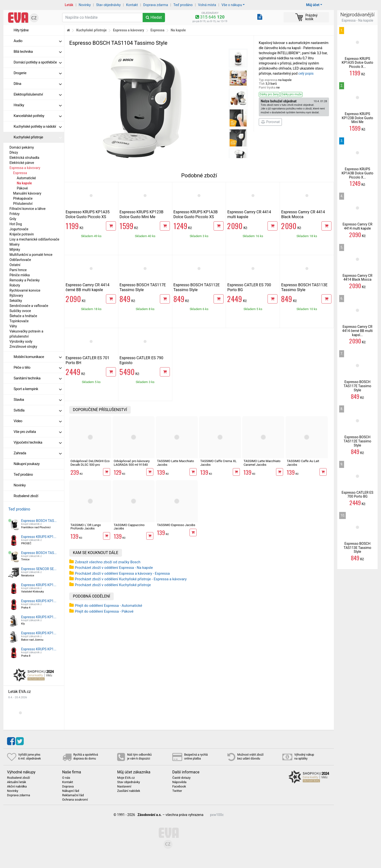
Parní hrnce (18, 270)
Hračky (38, 105)
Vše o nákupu (232, 5)
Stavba (38, 400)
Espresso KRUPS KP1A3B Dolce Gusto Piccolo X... (357, 173)
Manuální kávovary (27, 193)
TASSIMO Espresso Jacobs (176, 525)
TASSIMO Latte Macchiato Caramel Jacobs (262, 463)
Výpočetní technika (38, 442)
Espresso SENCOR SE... (39, 569)
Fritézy (14, 214)
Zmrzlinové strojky (23, 347)
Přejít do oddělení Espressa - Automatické (108, 606)
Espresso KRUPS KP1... (39, 537)
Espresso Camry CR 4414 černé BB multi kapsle (87, 287)
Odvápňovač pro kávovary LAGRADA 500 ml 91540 (132, 463)
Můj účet (313, 5)
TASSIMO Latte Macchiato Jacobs (175, 463)
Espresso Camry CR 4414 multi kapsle (358, 226)
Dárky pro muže (291, 94)
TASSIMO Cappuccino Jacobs (129, 527)
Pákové (22, 188)
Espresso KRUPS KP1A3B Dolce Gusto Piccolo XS (196, 214)
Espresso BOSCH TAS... (39, 521)
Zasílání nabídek (129, 791)
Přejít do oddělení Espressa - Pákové (104, 611)
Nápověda (179, 782)
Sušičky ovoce (20, 311)
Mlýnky (15, 250)
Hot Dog (16, 224)
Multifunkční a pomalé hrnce (31, 255)
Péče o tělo (38, 367)
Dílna (38, 84)
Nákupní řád (71, 791)
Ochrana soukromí (75, 800)
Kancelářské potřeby (38, 116)
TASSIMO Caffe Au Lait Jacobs (303, 463)
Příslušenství (23, 204)
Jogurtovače (19, 229)
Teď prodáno (183, 5)
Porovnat (270, 122)
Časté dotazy (181, 778)
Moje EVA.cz (126, 778)
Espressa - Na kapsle (357, 20)
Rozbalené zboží (26, 496)
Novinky (85, 5)
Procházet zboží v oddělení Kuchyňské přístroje (113, 585)
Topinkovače (19, 321)
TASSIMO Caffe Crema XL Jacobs (218, 463)
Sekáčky (16, 301)
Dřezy (14, 152)
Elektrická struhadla (24, 158)
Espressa (20, 173)
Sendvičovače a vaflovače (29, 306)
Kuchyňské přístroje (38, 137)
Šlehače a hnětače (23, 316)
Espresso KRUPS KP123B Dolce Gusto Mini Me (142, 214)
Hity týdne (21, 30)
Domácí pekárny (22, 147)
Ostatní (15, 265)
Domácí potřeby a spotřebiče (38, 62)
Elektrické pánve (22, 163)
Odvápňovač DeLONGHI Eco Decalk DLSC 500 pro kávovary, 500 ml (90, 465)
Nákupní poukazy (27, 464)
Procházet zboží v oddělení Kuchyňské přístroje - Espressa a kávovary (131, 579)
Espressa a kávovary (25, 168)
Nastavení (124, 787)
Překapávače (23, 198)
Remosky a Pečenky (25, 280)
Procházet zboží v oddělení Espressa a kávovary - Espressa (122, 573)
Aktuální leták (17, 782)
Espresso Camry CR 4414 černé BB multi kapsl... (357, 331)
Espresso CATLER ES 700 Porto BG (358, 495)
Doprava (68, 787)
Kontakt (132, 5)
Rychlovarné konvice (25, 290)
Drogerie (38, 73)
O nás (66, 778)
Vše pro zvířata (38, 432)
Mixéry (14, 244)
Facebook (179, 787)
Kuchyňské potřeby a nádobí (38, 126)
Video (38, 421)
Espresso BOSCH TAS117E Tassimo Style (143, 287)
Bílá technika (38, 52)
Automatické (26, 178)
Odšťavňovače (20, 260)
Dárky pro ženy (269, 94)
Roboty (15, 285)
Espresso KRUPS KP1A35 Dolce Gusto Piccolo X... (357, 63)
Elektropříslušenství (38, 94)
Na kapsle (24, 183)
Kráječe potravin (22, 234)
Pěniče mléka (20, 275)
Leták (69, 5)
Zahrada (38, 453)
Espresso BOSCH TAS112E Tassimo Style (197, 287)
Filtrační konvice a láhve (27, 209)
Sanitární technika (38, 378)
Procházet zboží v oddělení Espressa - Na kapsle (114, 568)
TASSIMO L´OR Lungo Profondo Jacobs (86, 527)
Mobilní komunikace (38, 357)
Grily (13, 219)
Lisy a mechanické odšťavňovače (34, 239)
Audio (38, 41)
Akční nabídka (17, 787)
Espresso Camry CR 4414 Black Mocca (303, 214)
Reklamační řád (73, 795)
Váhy (13, 326)
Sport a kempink (38, 389)
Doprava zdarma (156, 5)
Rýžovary (16, 295)
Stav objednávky (108, 5)
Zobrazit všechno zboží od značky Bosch (108, 562)
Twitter (177, 791)
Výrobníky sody (21, 341)
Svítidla (38, 410)
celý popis (306, 73)
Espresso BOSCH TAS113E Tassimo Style (304, 287)
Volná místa (207, 5)
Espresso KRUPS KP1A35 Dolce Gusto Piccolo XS (88, 214)
